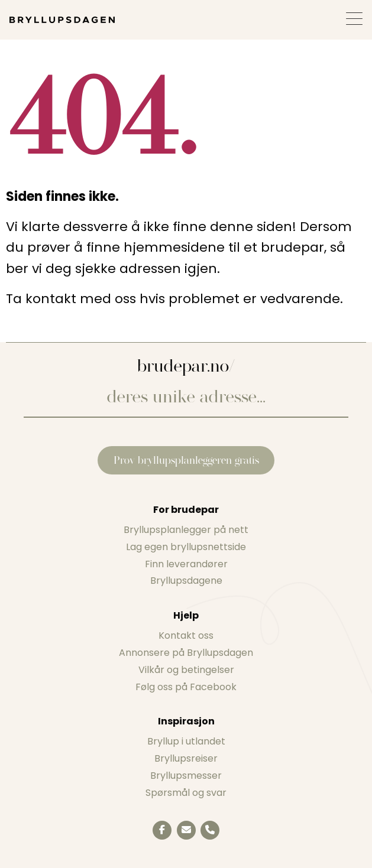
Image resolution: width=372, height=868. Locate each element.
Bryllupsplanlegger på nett (186, 530)
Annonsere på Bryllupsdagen (186, 653)
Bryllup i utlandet (186, 741)
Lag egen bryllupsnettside (186, 547)
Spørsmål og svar (186, 793)
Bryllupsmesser (186, 776)
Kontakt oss (186, 635)
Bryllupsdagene (186, 581)
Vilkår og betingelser (186, 670)
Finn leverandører (186, 564)
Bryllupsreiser (186, 758)
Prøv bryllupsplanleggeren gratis (186, 460)
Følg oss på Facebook (186, 687)
